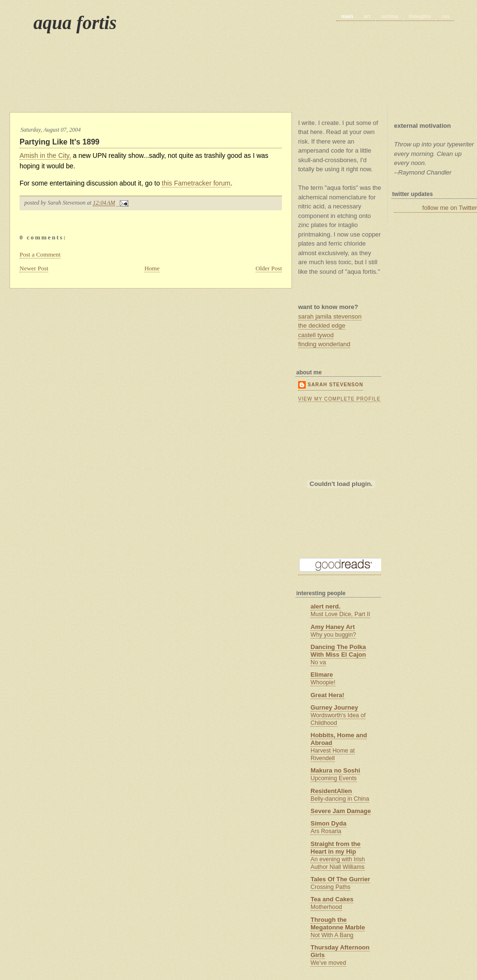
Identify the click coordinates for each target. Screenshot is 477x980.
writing (390, 16)
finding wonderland (324, 344)
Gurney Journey (334, 707)
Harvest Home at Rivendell (333, 754)
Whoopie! (323, 682)
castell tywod (316, 335)
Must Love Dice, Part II (340, 614)
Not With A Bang (332, 935)
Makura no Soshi (335, 770)
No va (318, 662)
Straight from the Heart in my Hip (336, 848)
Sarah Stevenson (335, 385)
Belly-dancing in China (340, 799)
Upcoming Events (334, 778)
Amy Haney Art (333, 627)
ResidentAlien (331, 791)
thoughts (420, 16)
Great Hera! (327, 695)
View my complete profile (339, 399)
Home (152, 268)
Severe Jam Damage (341, 811)
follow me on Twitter (450, 208)
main (347, 16)
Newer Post (34, 268)
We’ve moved (328, 963)
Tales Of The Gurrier (340, 879)
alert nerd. (326, 606)
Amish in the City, (45, 155)
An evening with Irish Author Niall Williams (338, 863)
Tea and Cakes (332, 899)
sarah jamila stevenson (330, 316)
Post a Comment (40, 254)
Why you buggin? (333, 635)
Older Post (269, 268)
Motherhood (326, 907)
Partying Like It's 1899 (59, 142)
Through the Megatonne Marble (338, 923)
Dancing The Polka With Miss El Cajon (338, 651)
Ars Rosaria (326, 831)
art (367, 16)
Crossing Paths (331, 887)
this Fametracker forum (196, 183)
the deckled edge (322, 325)
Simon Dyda (328, 823)
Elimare (322, 675)
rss (446, 16)
